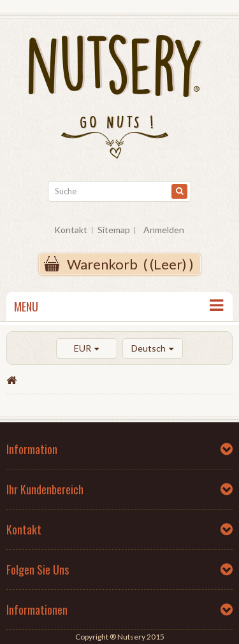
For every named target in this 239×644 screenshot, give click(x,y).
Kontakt (71, 230)
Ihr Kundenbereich (45, 489)
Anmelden (164, 230)
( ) (130, 264)
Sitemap (114, 230)
